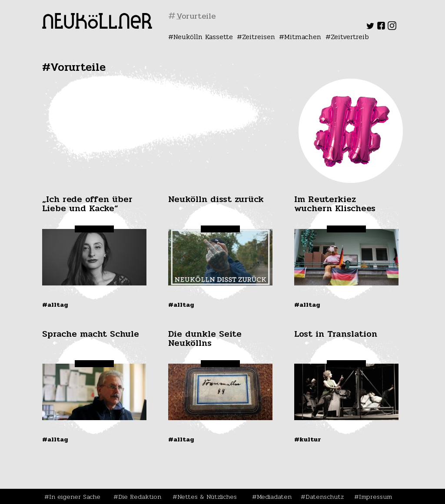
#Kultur (308, 439)
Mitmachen (303, 37)
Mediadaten (274, 497)
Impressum (375, 497)
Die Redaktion (140, 497)
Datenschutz (325, 497)
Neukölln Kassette (203, 37)
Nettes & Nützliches (207, 497)
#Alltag (55, 305)
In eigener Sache (75, 497)
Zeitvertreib (350, 37)
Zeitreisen (259, 37)
